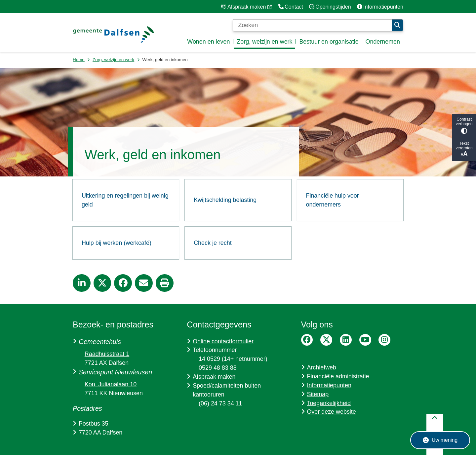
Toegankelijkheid (329, 403)
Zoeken (397, 25)
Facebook (307, 340)
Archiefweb (321, 367)
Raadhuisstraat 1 (107, 354)
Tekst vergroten (464, 149)
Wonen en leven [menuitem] (208, 42)
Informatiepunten (329, 385)
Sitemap (318, 394)
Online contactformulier (223, 341)
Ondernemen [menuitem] (383, 42)
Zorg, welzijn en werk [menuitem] (264, 42)
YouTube (365, 340)
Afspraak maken (214, 377)
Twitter (326, 340)
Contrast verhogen (464, 125)
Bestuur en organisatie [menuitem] (329, 42)
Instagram (384, 340)
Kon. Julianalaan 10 (111, 384)
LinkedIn (346, 340)
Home (79, 60)
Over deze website (331, 412)
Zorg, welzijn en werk (113, 60)
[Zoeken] (312, 25)
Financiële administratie (338, 376)
